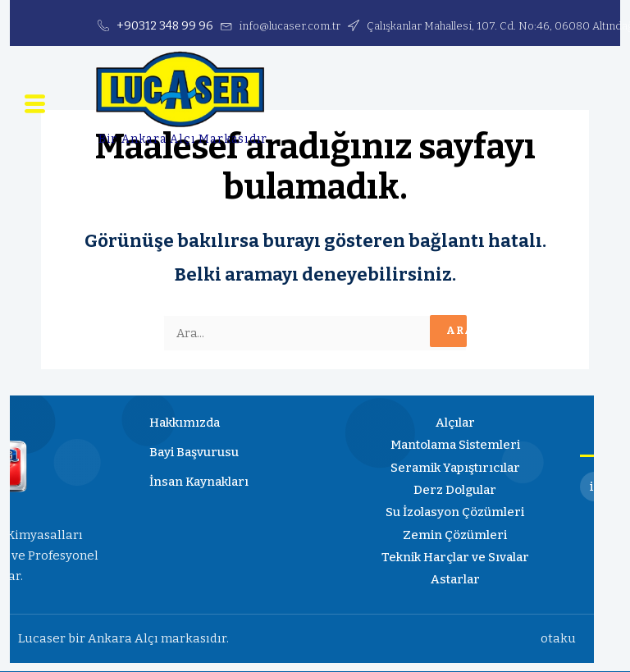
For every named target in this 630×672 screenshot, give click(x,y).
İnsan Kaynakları (199, 482)
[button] (34, 107)
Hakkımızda (185, 423)
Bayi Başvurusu (194, 453)
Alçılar (455, 423)
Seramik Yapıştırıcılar (455, 469)
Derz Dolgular (455, 491)
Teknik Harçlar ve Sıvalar (455, 558)
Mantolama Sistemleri (455, 446)
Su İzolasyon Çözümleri (455, 514)
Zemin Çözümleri (455, 536)
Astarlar (455, 580)
